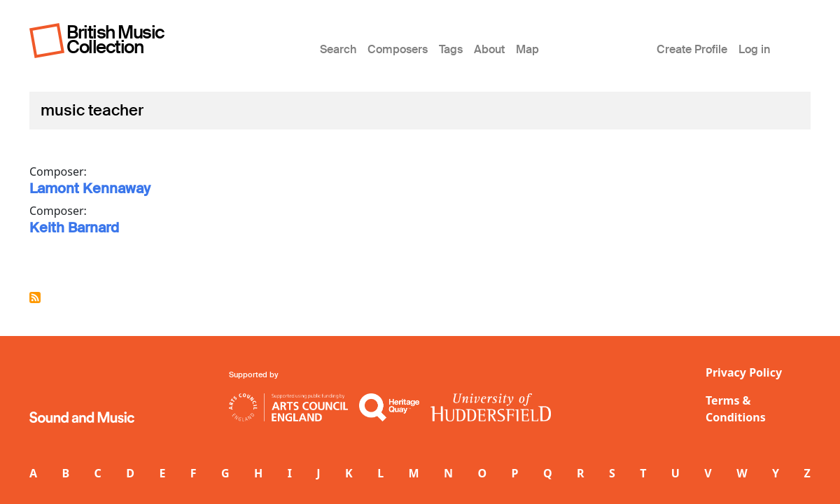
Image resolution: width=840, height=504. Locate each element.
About (489, 49)
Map (527, 49)
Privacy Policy (744, 372)
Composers (398, 49)
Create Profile (692, 49)
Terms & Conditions (736, 409)
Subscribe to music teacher (35, 297)
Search (338, 49)
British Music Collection (115, 40)
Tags (451, 49)
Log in (754, 49)
